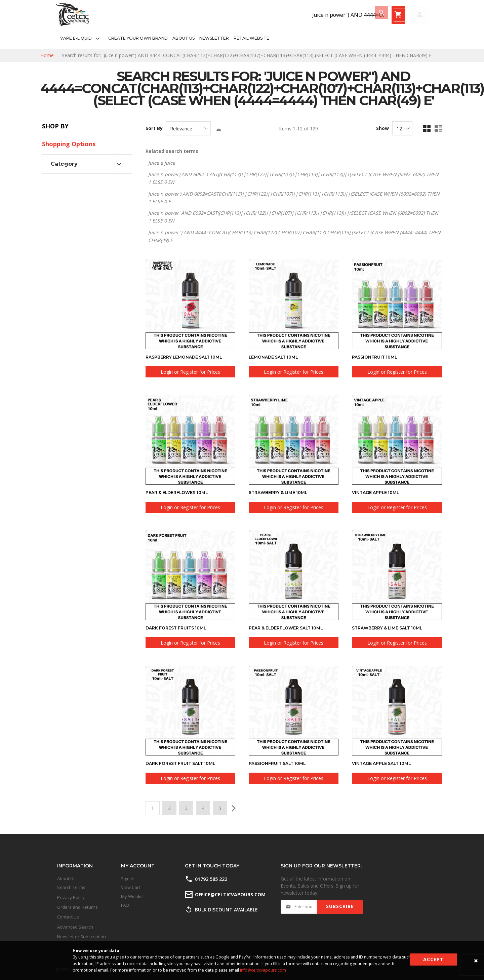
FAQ (125, 905)
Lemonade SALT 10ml (277, 357)
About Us (66, 879)
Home (47, 55)
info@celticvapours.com (263, 970)
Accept (433, 959)
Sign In (128, 879)
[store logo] (72, 15)
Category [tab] (64, 164)
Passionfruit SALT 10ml (281, 763)
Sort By (154, 128)
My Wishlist (132, 896)
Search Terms (71, 887)
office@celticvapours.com (230, 894)
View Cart (131, 887)
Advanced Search (75, 927)
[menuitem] (82, 38)
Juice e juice (162, 163)
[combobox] (297, 15)
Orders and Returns (77, 907)
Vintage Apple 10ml (379, 492)
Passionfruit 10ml (377, 357)
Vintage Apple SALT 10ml (386, 763)
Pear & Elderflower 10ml (181, 492)
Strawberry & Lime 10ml (282, 492)
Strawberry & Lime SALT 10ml (392, 628)
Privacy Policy (71, 897)
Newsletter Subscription (82, 937)
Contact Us (68, 917)
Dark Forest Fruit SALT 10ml (185, 763)
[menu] (162, 38)
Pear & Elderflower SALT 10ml (291, 628)
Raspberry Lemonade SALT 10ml (189, 357)
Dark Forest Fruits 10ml (180, 628)
